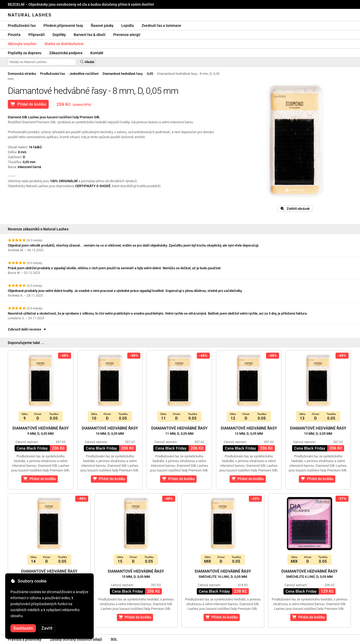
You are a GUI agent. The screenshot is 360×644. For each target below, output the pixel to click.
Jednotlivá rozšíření (84, 74)
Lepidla (128, 26)
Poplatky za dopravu (25, 53)
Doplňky (59, 35)
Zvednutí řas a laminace (161, 26)
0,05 (150, 74)
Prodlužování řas (22, 26)
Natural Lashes (30, 15)
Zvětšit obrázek (295, 209)
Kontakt (97, 53)
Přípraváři (37, 35)
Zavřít (47, 628)
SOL (114, 639)
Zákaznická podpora (66, 53)
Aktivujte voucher (22, 44)
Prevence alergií (127, 35)
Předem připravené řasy (63, 26)
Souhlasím (23, 628)
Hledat (87, 62)
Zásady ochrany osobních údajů (76, 639)
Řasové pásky (102, 26)
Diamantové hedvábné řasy (123, 74)
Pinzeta (14, 35)
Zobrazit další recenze (27, 329)
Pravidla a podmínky (25, 639)
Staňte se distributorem (64, 44)
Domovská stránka (22, 74)
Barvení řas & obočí (90, 35)
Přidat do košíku (28, 104)
